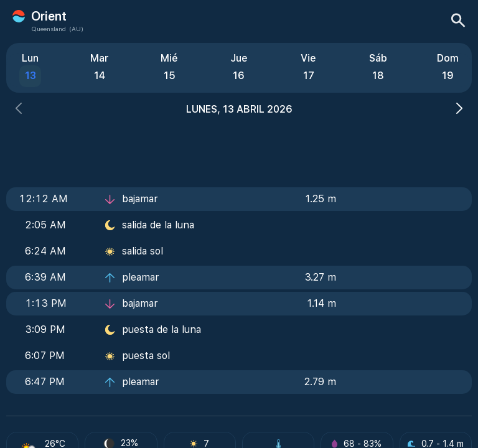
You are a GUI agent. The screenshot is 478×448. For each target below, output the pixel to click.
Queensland (49, 29)
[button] (19, 110)
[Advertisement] (239, 147)
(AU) (76, 29)
